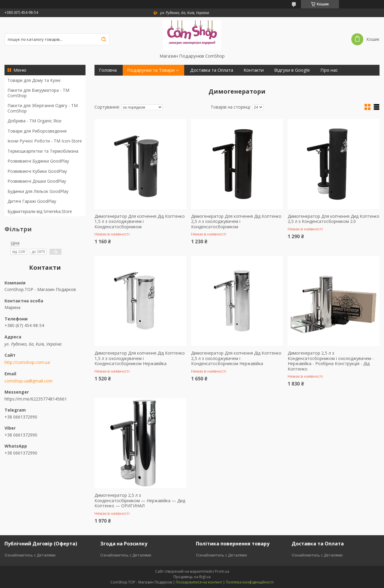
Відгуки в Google (292, 70)
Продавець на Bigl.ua (192, 577)
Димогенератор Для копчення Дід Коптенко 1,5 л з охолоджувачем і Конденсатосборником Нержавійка (140, 358)
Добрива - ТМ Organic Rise (34, 121)
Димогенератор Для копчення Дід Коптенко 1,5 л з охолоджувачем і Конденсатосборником (140, 222)
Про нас (329, 70)
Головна (108, 70)
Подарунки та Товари (151, 70)
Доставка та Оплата (212, 70)
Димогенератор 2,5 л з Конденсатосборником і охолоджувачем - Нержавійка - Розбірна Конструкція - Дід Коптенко (331, 361)
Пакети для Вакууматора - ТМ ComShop (38, 93)
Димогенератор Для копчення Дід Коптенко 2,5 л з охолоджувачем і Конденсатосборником (236, 222)
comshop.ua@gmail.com (28, 381)
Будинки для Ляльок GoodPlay (38, 191)
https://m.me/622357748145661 (36, 399)
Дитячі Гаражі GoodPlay (32, 201)
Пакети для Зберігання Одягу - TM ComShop (43, 108)
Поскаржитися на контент (199, 582)
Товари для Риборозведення (37, 131)
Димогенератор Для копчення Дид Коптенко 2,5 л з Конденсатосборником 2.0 (334, 219)
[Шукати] (103, 39)
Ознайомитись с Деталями (30, 555)
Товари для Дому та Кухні (34, 80)
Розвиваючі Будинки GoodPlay (38, 161)
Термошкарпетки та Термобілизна (43, 151)
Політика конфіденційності (250, 582)
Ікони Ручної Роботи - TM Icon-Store (45, 141)
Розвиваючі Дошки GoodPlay (37, 181)
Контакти (254, 70)
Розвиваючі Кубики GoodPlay (37, 171)
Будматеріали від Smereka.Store (40, 211)
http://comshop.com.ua (27, 362)
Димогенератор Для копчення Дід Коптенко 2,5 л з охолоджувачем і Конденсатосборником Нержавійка (236, 358)
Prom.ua (222, 571)
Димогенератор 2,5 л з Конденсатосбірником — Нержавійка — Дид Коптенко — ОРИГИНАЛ (140, 501)
